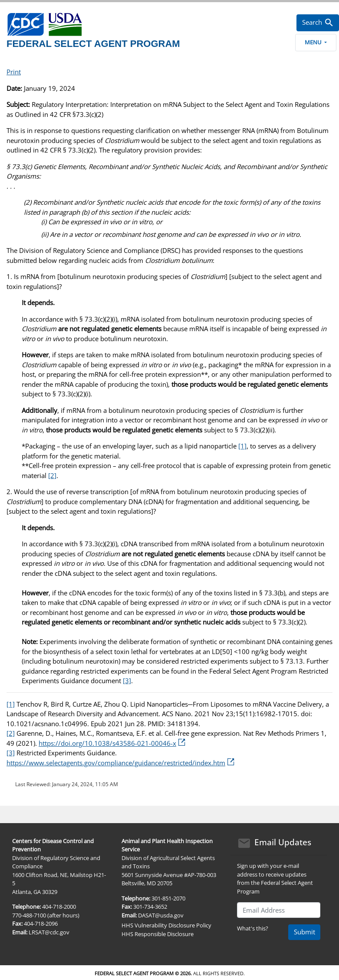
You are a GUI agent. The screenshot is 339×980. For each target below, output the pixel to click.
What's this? (253, 928)
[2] (52, 475)
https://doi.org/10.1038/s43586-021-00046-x (112, 743)
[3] (127, 681)
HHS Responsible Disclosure (158, 934)
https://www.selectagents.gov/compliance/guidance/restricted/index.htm (120, 763)
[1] (242, 446)
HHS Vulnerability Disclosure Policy (166, 925)
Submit (304, 932)
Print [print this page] (14, 72)
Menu (316, 42)
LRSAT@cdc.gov (49, 932)
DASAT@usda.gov (161, 915)
